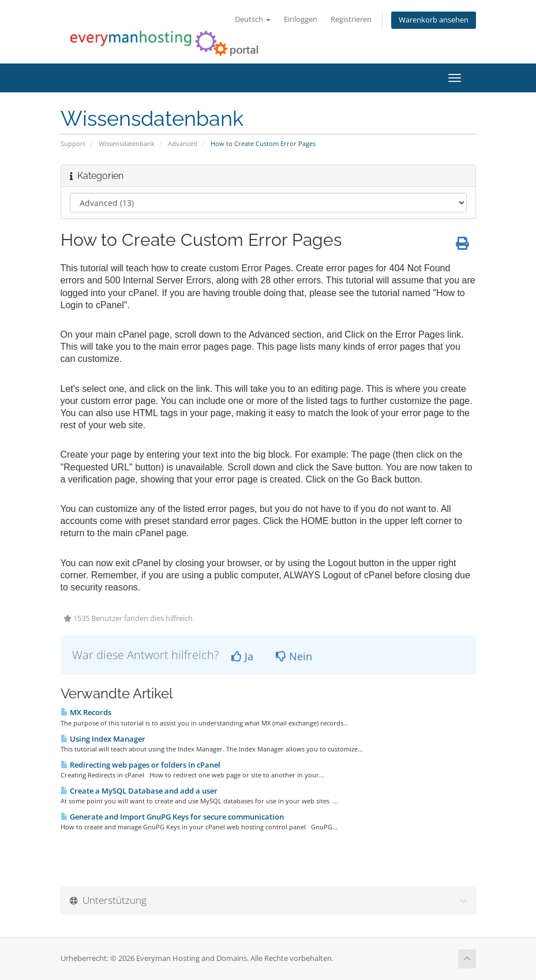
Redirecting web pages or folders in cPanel (140, 765)
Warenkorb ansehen (434, 20)
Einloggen (301, 19)
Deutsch (253, 19)
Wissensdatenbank (127, 143)
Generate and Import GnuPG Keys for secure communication (172, 817)
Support (73, 143)
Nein (294, 656)
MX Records (86, 712)
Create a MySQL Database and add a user (139, 791)
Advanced (183, 143)
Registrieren (351, 19)
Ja (242, 656)
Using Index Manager (103, 739)
